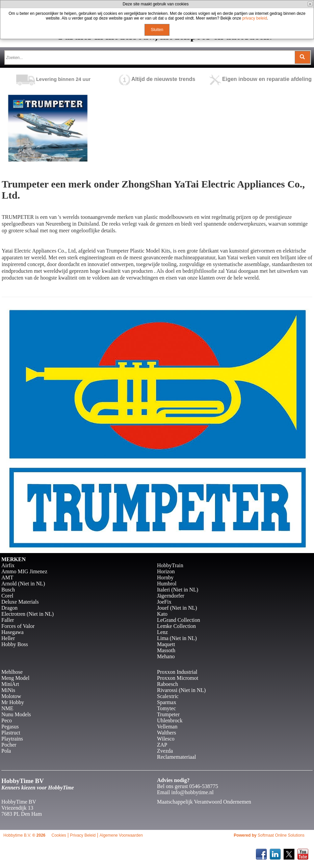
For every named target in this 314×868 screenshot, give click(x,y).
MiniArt (10, 684)
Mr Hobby (13, 702)
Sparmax (167, 702)
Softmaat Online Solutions (281, 835)
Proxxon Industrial (177, 672)
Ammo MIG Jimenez (24, 571)
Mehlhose (12, 672)
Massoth (166, 650)
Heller (8, 638)
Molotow (11, 696)
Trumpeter (168, 714)
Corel (7, 596)
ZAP (162, 745)
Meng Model (15, 678)
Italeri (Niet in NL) (178, 590)
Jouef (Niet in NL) (177, 608)
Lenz (162, 632)
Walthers (166, 733)
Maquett (166, 644)
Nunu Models (16, 714)
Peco (7, 720)
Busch (8, 590)
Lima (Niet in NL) (177, 638)
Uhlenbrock (170, 720)
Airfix (8, 565)
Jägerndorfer (171, 596)
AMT (7, 577)
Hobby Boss (15, 644)
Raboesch (167, 684)
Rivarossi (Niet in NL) (181, 690)
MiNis (8, 690)
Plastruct (11, 733)
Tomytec (166, 708)
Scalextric (168, 696)
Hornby (165, 577)
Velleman (167, 727)
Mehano (166, 656)
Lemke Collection (176, 626)
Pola (6, 751)
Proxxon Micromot (178, 678)
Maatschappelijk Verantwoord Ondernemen (204, 802)
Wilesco (166, 739)
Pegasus (10, 727)
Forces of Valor (18, 626)
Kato (162, 614)
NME (7, 708)
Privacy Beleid (83, 835)
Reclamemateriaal (176, 757)
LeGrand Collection (179, 620)
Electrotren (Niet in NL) (28, 614)
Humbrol (167, 584)
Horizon (166, 571)
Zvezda (165, 751)
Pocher (9, 745)
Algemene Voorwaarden (121, 835)
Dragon (9, 608)
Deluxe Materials (20, 602)
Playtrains (12, 739)
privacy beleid (254, 18)
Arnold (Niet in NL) (23, 584)
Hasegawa (12, 632)
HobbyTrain (170, 565)
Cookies (59, 835)
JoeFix (164, 602)
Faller (8, 620)
